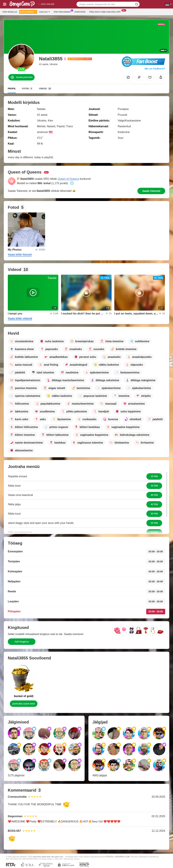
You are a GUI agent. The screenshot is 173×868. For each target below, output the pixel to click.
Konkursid (80, 12)
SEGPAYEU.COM (122, 857)
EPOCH (110, 857)
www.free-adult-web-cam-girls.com (48, 857)
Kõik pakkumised (63, 11)
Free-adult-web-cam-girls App (106, 11)
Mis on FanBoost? (155, 69)
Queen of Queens (68, 179)
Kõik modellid (10, 12)
